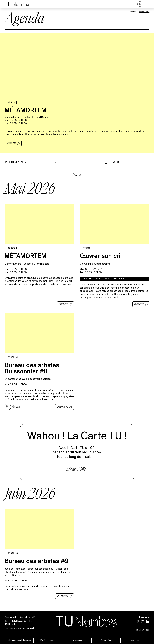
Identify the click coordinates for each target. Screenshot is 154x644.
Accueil (133, 12)
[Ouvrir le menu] (147, 4)
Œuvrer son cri (100, 257)
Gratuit (116, 162)
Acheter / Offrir (77, 470)
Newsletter (106, 640)
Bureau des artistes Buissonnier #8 (32, 369)
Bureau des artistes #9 (36, 562)
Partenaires (77, 640)
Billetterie (11, 143)
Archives (135, 640)
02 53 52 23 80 (143, 630)
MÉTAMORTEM (25, 111)
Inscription (63, 407)
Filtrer (77, 175)
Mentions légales (48, 640)
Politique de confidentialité (19, 640)
